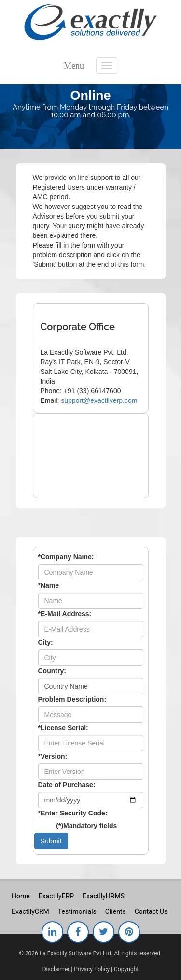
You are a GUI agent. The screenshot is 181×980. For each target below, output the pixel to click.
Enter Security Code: (73, 813)
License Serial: (63, 728)
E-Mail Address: (65, 614)
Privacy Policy (92, 969)
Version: (53, 756)
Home (21, 896)
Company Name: (66, 557)
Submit (51, 841)
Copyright (126, 969)
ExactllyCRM (30, 911)
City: (46, 642)
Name (49, 585)
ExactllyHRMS (104, 896)
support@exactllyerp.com (99, 400)
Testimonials (77, 911)
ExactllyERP (56, 896)
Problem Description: (72, 699)
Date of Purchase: (67, 785)
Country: (52, 671)
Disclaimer (56, 969)
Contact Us (151, 911)
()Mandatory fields (86, 826)
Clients (116, 911)
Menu (74, 66)
